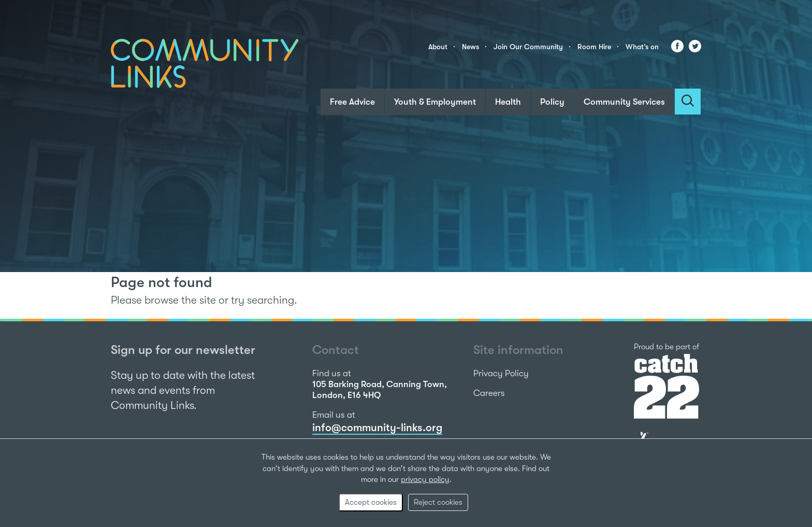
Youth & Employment (435, 102)
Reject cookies (438, 502)
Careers (489, 393)
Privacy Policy (501, 373)
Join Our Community (528, 47)
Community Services (624, 102)
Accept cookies (371, 502)
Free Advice (352, 102)
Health (508, 102)
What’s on (642, 47)
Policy (552, 102)
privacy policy (425, 479)
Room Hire (594, 47)
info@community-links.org (377, 428)
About (438, 47)
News (470, 47)
